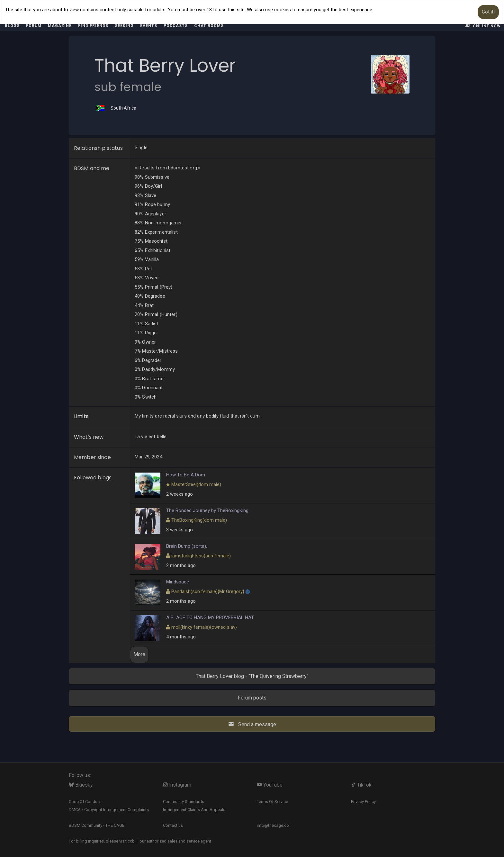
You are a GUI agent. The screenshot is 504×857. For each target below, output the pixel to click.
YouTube (270, 785)
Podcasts (176, 26)
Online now (483, 26)
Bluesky (81, 785)
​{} (208, 591)
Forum (34, 26)
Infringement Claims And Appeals (194, 810)
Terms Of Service (272, 802)
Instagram (177, 785)
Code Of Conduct (85, 802)
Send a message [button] (252, 724)
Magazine (60, 26)
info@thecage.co (273, 825)
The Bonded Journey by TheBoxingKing (207, 510)
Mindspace (178, 582)
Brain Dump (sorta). (187, 546)
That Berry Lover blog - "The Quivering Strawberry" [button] (252, 676)
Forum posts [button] (252, 698)
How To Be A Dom (186, 475)
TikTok (361, 785)
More (139, 654)
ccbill (133, 841)
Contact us (173, 825)
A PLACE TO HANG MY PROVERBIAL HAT (210, 618)
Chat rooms (209, 26)
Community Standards (184, 802)
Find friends (93, 26)
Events (149, 26)
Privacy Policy (363, 802)
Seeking (124, 26)
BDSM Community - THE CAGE (97, 825)
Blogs (12, 26)
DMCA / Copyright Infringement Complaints (109, 810)
